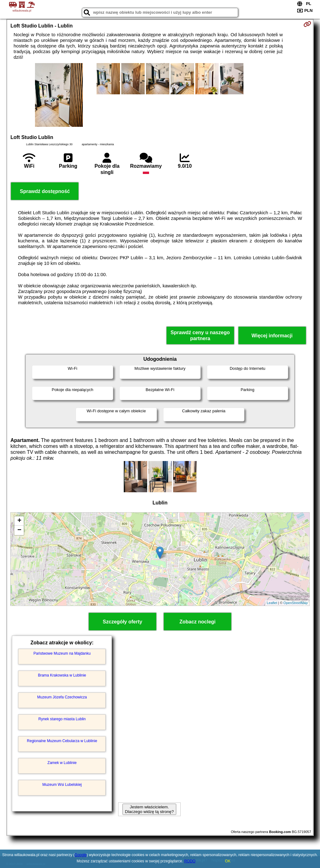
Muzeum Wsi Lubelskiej (62, 785)
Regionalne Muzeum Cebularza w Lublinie (62, 741)
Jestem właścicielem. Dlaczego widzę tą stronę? (149, 809)
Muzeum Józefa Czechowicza (62, 697)
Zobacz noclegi (197, 622)
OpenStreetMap (296, 603)
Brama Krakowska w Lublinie (62, 675)
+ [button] (19, 521)
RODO (190, 861)
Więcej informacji (272, 336)
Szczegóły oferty (122, 622)
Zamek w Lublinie (62, 763)
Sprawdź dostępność (45, 191)
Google (81, 855)
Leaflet (272, 603)
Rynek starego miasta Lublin (62, 719)
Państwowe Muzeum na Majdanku (62, 653)
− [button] (19, 530)
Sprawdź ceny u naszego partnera (200, 335)
